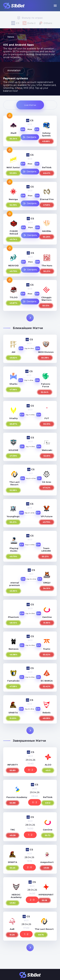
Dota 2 (31, 23)
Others (48, 23)
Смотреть (31, 137)
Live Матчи (30, 105)
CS (18, 23)
